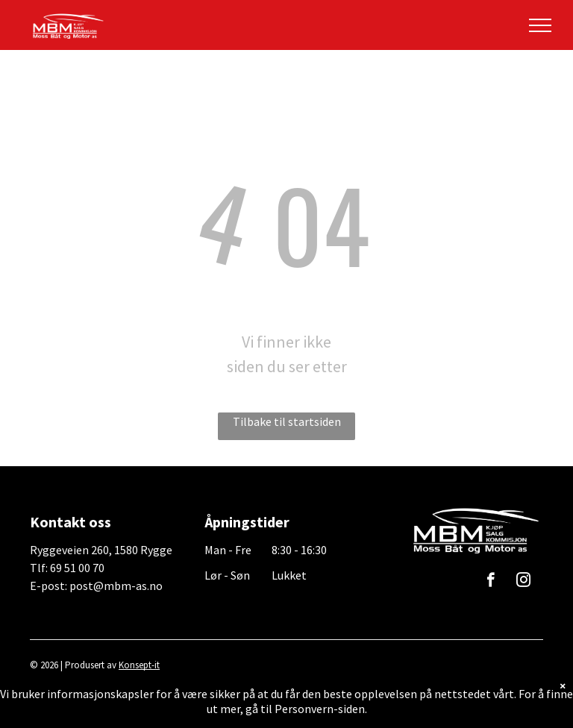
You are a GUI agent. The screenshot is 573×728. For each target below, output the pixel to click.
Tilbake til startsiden (287, 421)
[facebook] (491, 582)
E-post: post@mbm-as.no (96, 586)
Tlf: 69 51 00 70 (67, 568)
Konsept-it (139, 665)
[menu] (540, 25)
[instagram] (523, 582)
